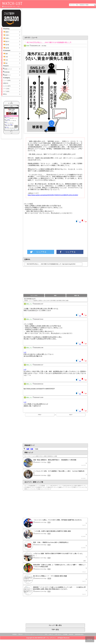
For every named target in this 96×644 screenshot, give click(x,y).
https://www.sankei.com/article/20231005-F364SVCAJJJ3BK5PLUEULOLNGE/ (53, 195)
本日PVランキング (58, 486)
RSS (46, 634)
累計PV (6, 41)
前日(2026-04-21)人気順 (70, 486)
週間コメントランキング (65, 487)
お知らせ (51, 634)
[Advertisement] (60, 22)
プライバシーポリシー (30, 634)
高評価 (6, 44)
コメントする (34, 295)
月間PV (6, 35)
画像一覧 (77, 295)
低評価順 (59, 300)
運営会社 (21, 634)
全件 (48, 300)
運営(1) (5, 94)
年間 (5, 60)
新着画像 (6, 72)
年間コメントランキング (31, 489)
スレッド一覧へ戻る (55, 625)
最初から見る (43, 300)
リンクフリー (40, 634)
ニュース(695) (7, 80)
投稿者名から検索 (52, 456)
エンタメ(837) (7, 86)
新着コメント (9, 69)
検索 (55, 295)
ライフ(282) (6, 91)
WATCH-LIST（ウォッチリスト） (47, 638)
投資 (32, 449)
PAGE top (90, 639)
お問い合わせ (58, 634)
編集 (67, 300)
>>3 (25, 370)
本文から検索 (43, 456)
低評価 (6, 48)
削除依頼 (71, 634)
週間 (7, 53)
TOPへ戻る (55, 630)
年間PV (6, 38)
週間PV (8, 32)
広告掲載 (65, 634)
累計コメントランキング (45, 489)
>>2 (25, 352)
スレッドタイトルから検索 (31, 456)
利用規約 (15, 634)
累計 (5, 63)
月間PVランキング (31, 487)
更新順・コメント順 (47, 486)
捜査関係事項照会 (79, 634)
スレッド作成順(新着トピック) (32, 486)
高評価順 (53, 300)
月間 (5, 57)
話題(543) (6, 83)
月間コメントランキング (79, 487)
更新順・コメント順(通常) (31, 300)
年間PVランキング (42, 487)
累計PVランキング (53, 487)
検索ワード (7, 75)
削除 (64, 300)
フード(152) (6, 89)
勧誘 (28, 449)
